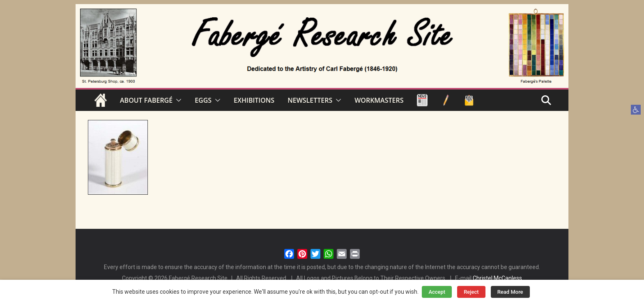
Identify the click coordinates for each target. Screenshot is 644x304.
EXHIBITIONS (254, 100)
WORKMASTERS (379, 100)
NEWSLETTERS (310, 100)
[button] (636, 110)
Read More (510, 292)
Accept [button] (437, 292)
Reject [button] (471, 292)
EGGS (203, 100)
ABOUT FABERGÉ (146, 100)
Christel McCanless (497, 278)
